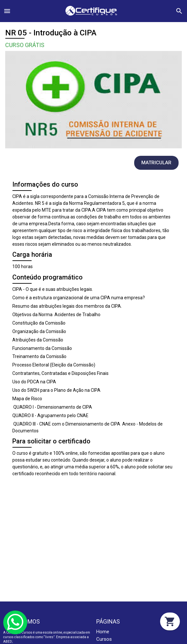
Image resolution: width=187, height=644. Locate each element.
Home (103, 632)
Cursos (104, 639)
